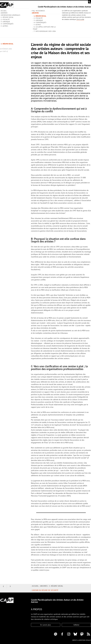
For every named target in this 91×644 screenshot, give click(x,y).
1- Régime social (7, 17)
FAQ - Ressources (38, 11)
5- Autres (5, 26)
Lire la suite (80, 19)
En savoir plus (46, 625)
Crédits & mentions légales (82, 640)
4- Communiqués (7, 24)
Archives (35, 13)
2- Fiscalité (5, 19)
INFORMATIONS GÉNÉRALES (11, 15)
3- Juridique (5, 22)
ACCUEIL (4, 11)
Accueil (35, 586)
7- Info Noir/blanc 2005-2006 (45, 31)
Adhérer (4, 13)
